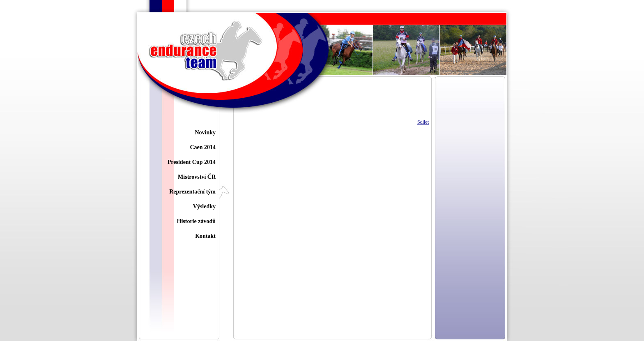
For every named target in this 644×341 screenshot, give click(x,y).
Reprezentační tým (192, 192)
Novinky (205, 132)
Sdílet (423, 122)
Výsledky (204, 206)
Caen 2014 (203, 147)
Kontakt (205, 236)
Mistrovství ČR (197, 177)
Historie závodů (197, 221)
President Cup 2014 (192, 162)
